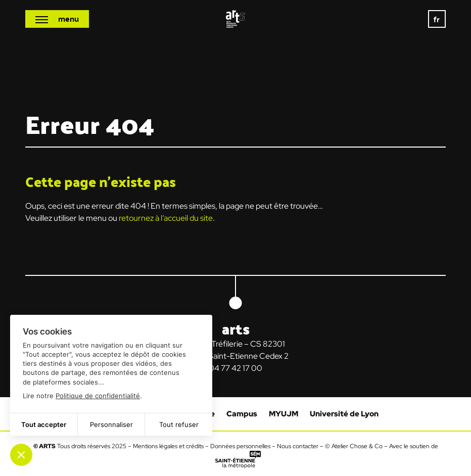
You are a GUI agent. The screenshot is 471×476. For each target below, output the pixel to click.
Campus (242, 414)
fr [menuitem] (437, 19)
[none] (437, 19)
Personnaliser (111, 424)
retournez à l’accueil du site (166, 218)
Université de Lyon (344, 414)
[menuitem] (437, 19)
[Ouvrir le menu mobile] (57, 19)
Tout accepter (44, 424)
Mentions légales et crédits (168, 446)
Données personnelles (240, 446)
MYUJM (284, 414)
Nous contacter (298, 446)
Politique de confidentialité (98, 396)
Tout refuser (179, 424)
